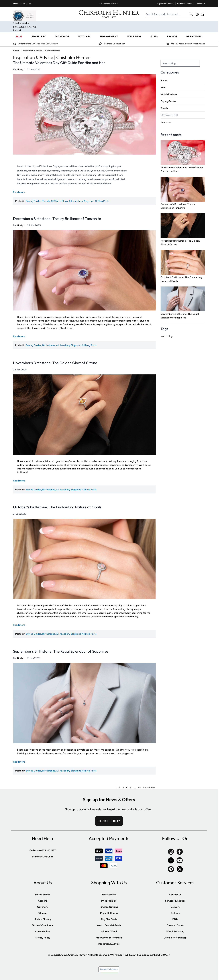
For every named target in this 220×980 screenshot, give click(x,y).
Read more (19, 192)
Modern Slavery (42, 919)
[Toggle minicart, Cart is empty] (202, 14)
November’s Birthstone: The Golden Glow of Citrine (55, 363)
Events (164, 80)
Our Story (43, 907)
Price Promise (109, 901)
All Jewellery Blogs (79, 201)
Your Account (109, 895)
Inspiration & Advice (165, 4)
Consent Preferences (109, 969)
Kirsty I (20, 69)
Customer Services (185, 4)
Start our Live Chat (42, 857)
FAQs (175, 919)
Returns (175, 913)
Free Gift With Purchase (109, 938)
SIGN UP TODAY (109, 821)
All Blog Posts (102, 201)
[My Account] (197, 14)
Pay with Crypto (109, 913)
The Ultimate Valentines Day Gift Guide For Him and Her (59, 63)
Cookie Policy (43, 931)
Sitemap (43, 913)
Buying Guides (168, 101)
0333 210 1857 (27, 4)
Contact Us (200, 4)
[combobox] (180, 63)
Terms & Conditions (43, 925)
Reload (17, 30)
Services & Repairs (175, 901)
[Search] (191, 14)
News (164, 87)
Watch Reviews (169, 94)
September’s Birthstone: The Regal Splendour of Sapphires (61, 651)
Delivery (175, 907)
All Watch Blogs (59, 201)
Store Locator (42, 895)
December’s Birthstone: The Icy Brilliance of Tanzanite (57, 219)
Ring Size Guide (109, 919)
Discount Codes (175, 925)
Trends (164, 108)
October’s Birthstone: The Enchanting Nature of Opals (57, 507)
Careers (43, 901)
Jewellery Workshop (175, 938)
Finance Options (109, 907)
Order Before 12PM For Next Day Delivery (38, 44)
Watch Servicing (175, 931)
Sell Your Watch (109, 931)
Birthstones (49, 345)
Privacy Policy (43, 938)
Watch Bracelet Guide (109, 925)
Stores (16, 4)
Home (16, 51)
